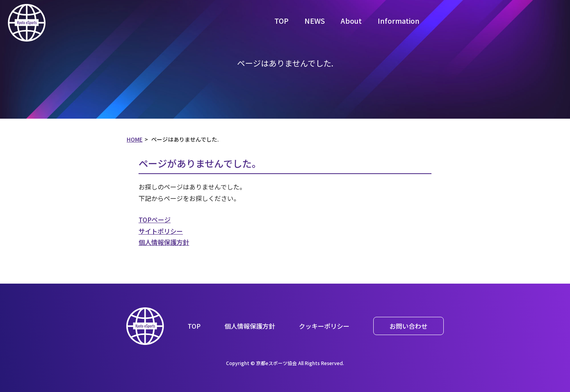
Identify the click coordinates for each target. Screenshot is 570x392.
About (351, 21)
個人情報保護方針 (164, 242)
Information (399, 21)
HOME (135, 139)
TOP (281, 21)
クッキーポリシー (324, 326)
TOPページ (155, 220)
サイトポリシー (161, 231)
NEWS (315, 21)
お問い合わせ (408, 326)
